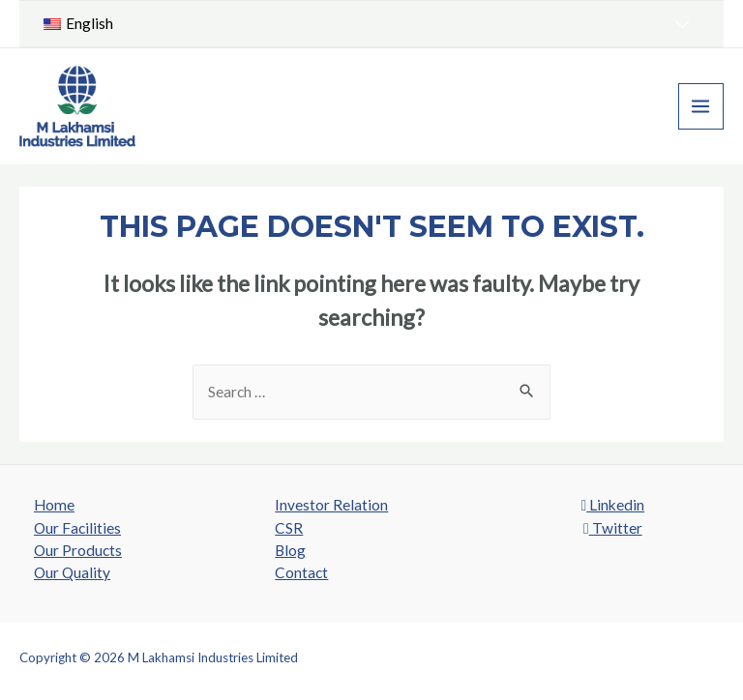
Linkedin (612, 505)
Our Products (78, 550)
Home (54, 505)
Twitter (613, 528)
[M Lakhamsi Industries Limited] (77, 106)
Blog (290, 550)
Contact (301, 572)
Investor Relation (331, 505)
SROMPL (698, 657)
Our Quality (72, 572)
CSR (289, 528)
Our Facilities (77, 528)
